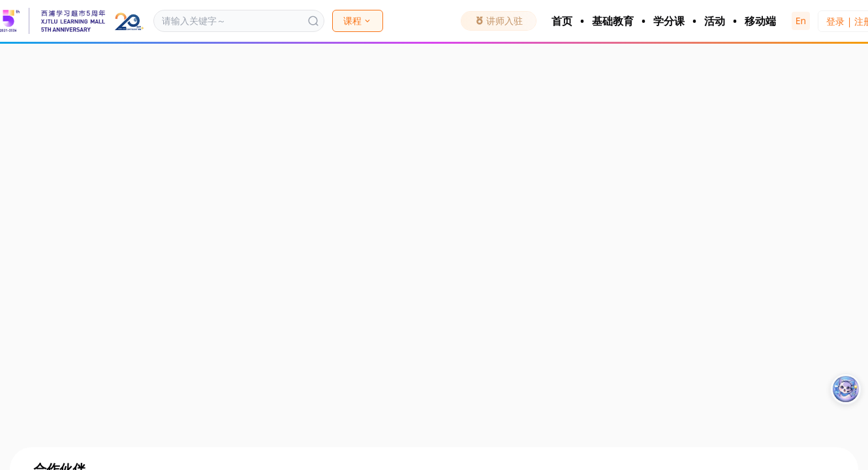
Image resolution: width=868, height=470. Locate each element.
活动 (715, 21)
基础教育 (613, 21)
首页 (562, 21)
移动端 (760, 21)
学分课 (669, 21)
